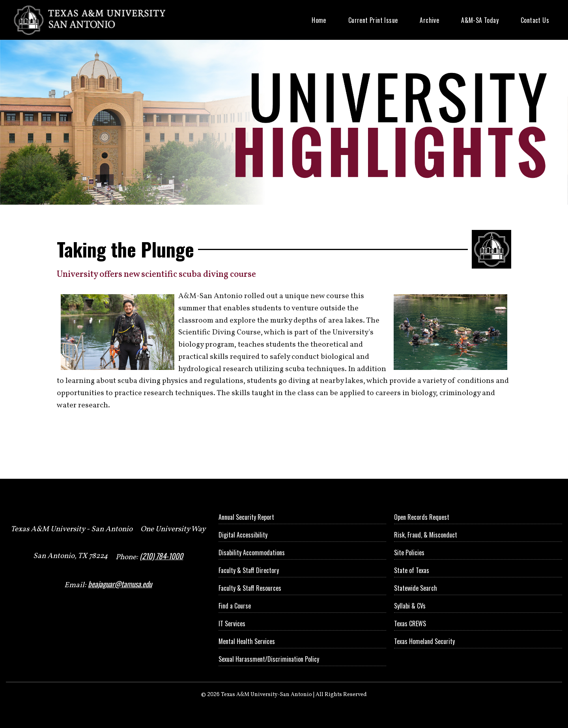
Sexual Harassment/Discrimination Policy (269, 659)
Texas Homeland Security (424, 641)
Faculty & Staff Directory (249, 570)
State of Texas (412, 570)
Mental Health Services (247, 641)
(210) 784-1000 (161, 556)
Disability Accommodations (252, 553)
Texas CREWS (410, 623)
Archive (429, 20)
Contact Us (535, 20)
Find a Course (235, 606)
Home (319, 20)
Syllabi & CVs (410, 606)
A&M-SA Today (480, 20)
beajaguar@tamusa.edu (120, 584)
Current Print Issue (373, 20)
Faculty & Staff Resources (250, 588)
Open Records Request (422, 517)
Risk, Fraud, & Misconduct (426, 535)
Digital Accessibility (243, 535)
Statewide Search (416, 588)
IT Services (232, 623)
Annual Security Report (246, 517)
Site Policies (409, 553)
